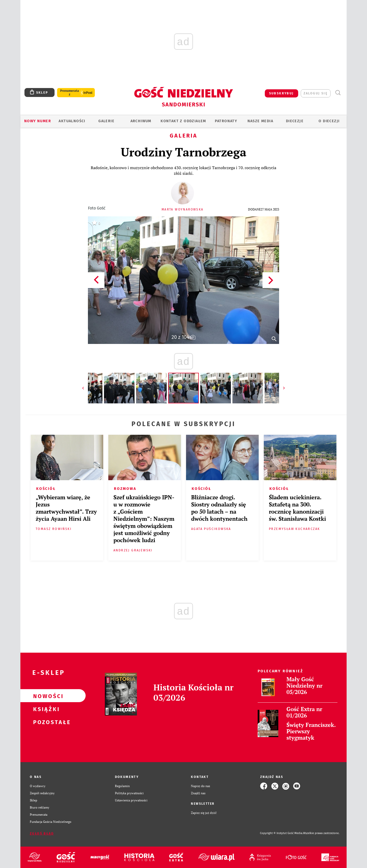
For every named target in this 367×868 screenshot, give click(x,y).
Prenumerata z (70, 93)
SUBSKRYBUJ (281, 93)
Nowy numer (38, 121)
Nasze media (260, 121)
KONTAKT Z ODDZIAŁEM (183, 121)
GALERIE (106, 121)
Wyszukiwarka (338, 93)
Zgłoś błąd (42, 833)
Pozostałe (45, 722)
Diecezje (295, 121)
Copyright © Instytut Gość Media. (281, 833)
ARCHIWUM (141, 121)
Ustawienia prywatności (131, 800)
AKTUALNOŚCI (72, 121)
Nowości (45, 696)
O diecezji (329, 121)
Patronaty (226, 121)
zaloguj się (316, 93)
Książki (45, 709)
